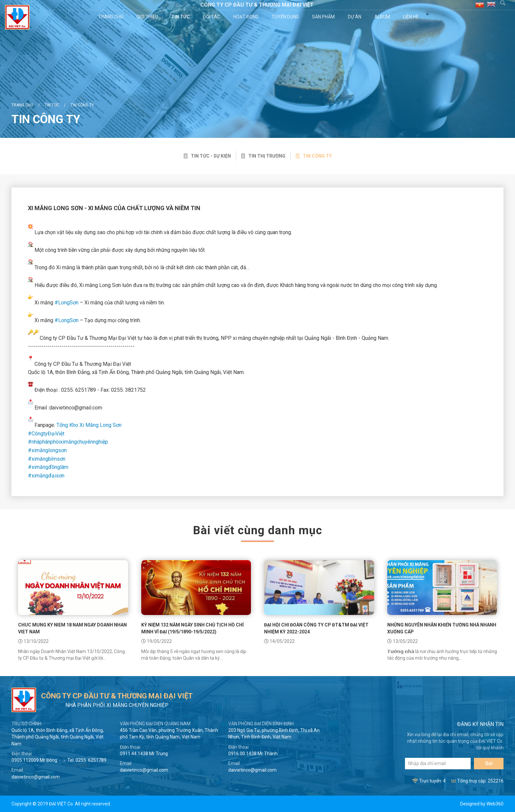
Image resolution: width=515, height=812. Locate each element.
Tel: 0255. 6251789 (87, 760)
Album (383, 17)
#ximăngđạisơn (46, 476)
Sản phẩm (324, 17)
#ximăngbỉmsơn (47, 459)
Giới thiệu (148, 17)
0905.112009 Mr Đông (34, 760)
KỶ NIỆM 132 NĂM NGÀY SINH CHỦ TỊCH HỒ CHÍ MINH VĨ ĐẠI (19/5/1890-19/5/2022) (192, 628)
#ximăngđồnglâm (48, 467)
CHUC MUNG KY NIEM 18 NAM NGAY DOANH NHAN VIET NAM (72, 628)
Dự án (356, 17)
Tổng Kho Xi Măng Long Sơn (89, 425)
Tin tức (181, 17)
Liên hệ (412, 17)
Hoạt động (247, 17)
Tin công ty (82, 105)
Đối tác (213, 17)
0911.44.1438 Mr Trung (144, 754)
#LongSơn (67, 303)
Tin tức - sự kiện (207, 156)
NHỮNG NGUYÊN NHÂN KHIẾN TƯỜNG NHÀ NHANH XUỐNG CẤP (442, 628)
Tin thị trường (263, 156)
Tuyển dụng (286, 17)
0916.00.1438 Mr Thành (253, 754)
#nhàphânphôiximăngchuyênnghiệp (68, 442)
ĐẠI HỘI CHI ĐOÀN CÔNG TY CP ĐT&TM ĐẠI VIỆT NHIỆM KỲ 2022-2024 (316, 628)
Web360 (495, 804)
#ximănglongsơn (47, 450)
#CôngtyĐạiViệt (46, 434)
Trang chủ (112, 17)
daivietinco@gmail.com (36, 777)
